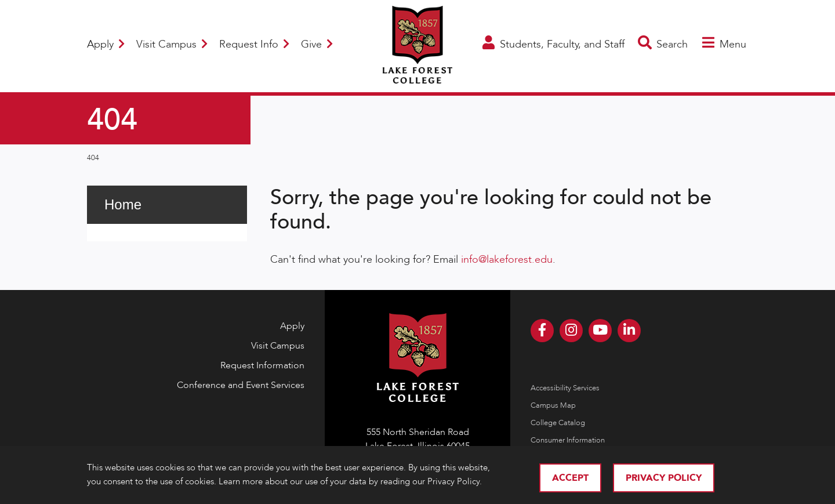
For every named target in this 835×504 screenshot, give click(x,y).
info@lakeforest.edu (507, 260)
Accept (570, 478)
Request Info (254, 44)
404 (93, 158)
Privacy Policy (664, 478)
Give (317, 44)
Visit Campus (172, 44)
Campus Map (553, 405)
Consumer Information (568, 440)
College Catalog (558, 423)
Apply (106, 44)
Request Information (262, 365)
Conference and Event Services (241, 385)
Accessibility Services (565, 388)
